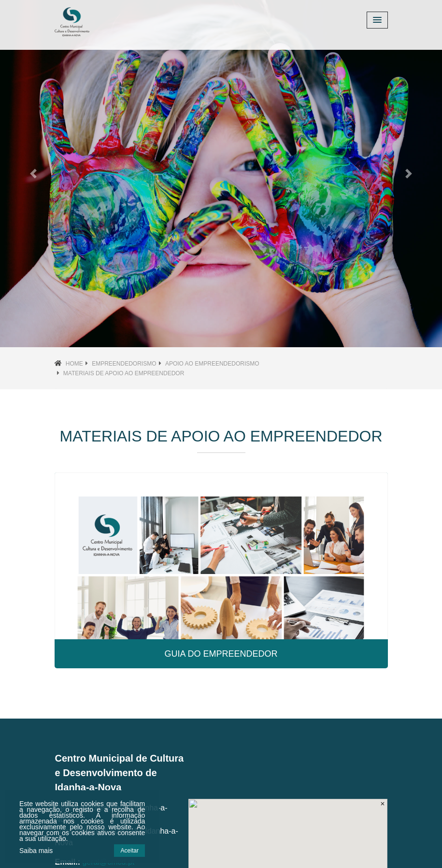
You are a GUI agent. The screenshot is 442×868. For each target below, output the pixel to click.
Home (74, 364)
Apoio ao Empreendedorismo (212, 364)
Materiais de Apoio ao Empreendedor (124, 373)
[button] (33, 174)
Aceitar (130, 851)
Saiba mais (36, 851)
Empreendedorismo (124, 364)
